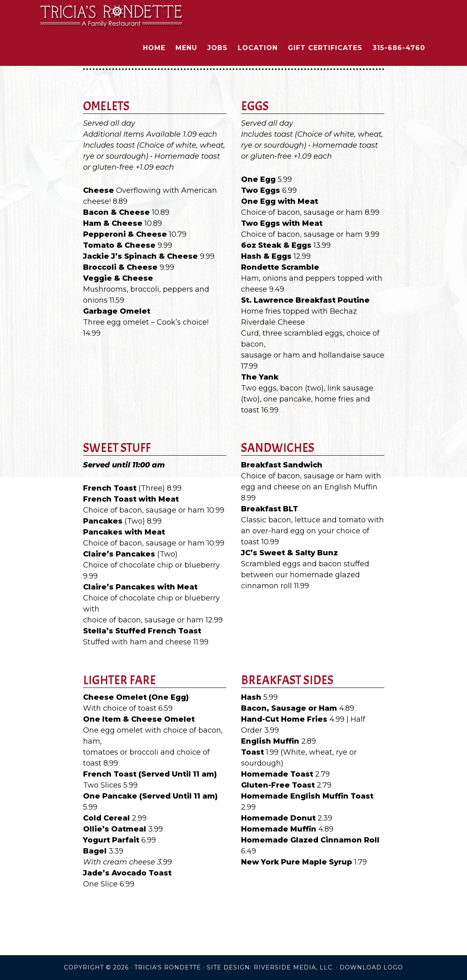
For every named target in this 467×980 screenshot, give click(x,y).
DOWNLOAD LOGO (371, 967)
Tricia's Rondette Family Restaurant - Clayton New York (112, 15)
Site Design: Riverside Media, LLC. (270, 967)
